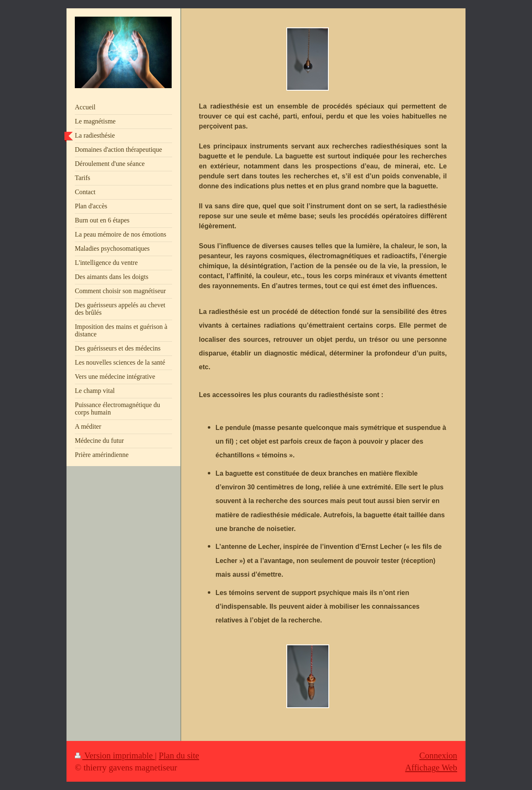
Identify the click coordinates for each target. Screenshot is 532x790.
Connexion (438, 755)
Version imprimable (115, 755)
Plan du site (179, 755)
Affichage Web (431, 767)
